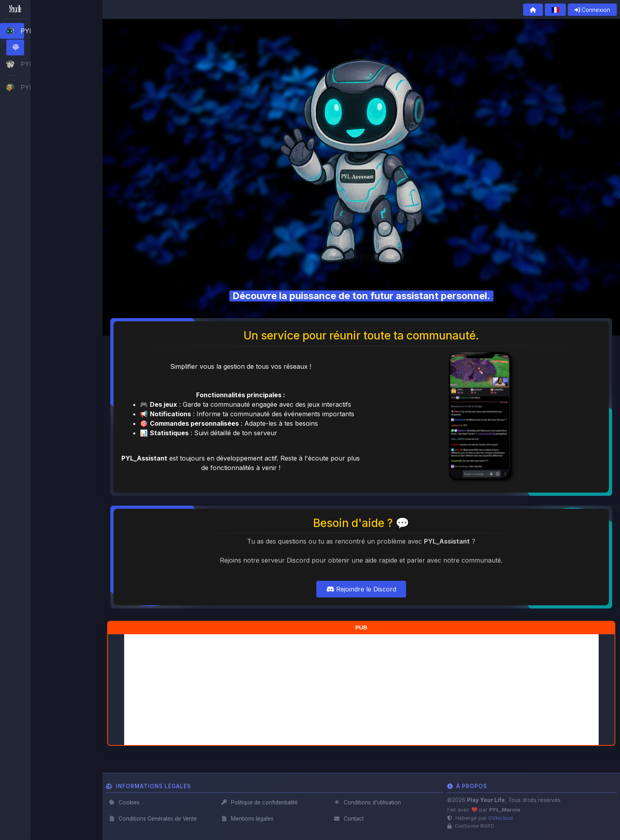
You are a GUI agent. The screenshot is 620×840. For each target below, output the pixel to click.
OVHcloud (501, 818)
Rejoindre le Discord (361, 616)
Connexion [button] (592, 10)
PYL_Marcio (505, 810)
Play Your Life (486, 800)
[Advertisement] (361, 690)
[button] (48, 31)
